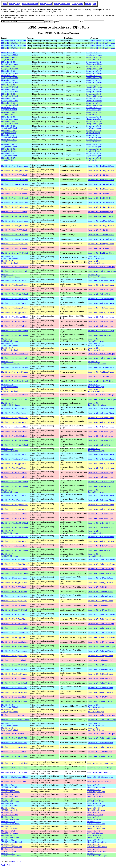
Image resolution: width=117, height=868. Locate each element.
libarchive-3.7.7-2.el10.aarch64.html (15, 496)
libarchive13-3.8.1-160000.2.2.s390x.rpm (95, 814)
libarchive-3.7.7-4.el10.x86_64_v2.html (10, 450)
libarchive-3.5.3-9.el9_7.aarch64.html (15, 560)
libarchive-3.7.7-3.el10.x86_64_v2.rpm (96, 491)
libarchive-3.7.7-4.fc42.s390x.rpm (100, 377)
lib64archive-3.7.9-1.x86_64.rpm (102, 48)
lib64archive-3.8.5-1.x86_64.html (14, 43)
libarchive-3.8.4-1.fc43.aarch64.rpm (101, 203)
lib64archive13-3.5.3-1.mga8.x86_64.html (9, 141)
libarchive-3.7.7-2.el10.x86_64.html (15, 523)
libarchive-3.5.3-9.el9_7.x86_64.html (15, 573)
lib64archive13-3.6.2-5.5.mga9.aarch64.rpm (94, 63)
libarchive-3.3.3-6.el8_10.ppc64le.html (9, 729)
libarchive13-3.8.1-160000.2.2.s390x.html (10, 814)
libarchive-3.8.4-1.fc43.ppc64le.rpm (101, 207)
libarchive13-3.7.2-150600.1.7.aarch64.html (10, 823)
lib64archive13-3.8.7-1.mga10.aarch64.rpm (94, 54)
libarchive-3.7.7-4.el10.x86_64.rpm (101, 441)
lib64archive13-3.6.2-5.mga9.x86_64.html (9, 113)
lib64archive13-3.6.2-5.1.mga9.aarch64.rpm (94, 100)
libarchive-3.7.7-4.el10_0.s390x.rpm (101, 395)
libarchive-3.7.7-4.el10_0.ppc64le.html (9, 390)
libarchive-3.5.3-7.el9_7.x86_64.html (15, 628)
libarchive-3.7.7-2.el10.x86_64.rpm (101, 523)
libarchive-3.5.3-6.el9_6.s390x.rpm (101, 642)
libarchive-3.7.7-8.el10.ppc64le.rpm (101, 285)
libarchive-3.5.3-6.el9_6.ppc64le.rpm (102, 637)
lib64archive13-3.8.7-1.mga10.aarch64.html (9, 54)
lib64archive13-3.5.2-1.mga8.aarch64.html (9, 145)
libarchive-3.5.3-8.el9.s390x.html (13, 605)
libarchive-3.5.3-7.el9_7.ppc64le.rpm (102, 619)
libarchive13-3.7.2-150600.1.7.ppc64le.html (10, 827)
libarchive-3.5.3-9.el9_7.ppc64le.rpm (102, 564)
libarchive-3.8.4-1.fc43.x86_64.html (15, 216)
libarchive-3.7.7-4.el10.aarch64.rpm (101, 409)
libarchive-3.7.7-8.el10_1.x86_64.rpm (102, 271)
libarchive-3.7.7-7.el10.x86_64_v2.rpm (96, 340)
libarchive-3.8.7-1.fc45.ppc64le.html (15, 171)
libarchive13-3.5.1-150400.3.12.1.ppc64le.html (12, 846)
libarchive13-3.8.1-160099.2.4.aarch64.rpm (96, 786)
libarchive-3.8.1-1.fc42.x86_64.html (15, 253)
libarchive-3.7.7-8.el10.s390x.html (14, 290)
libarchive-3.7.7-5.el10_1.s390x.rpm (101, 354)
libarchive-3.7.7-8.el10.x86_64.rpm (101, 294)
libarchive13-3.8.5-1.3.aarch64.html (14, 777)
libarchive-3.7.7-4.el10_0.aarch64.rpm (96, 386)
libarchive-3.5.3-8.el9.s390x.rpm (100, 605)
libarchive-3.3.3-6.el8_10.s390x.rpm (101, 733)
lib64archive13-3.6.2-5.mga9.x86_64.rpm (94, 113)
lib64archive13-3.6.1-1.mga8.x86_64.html (9, 132)
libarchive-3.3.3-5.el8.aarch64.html (14, 743)
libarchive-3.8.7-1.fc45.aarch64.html (15, 166)
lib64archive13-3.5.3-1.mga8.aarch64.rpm (94, 136)
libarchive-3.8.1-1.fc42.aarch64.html (15, 239)
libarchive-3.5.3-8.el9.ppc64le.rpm (101, 601)
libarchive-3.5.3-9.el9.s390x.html (13, 587)
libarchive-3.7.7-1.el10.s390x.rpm (100, 546)
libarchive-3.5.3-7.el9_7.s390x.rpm (101, 624)
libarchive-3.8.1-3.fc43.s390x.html (14, 230)
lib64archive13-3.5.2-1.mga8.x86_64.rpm (94, 150)
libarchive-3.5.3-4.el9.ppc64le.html (14, 692)
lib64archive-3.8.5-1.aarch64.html (14, 40)
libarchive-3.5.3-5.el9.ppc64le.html (14, 674)
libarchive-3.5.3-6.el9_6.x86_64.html (15, 647)
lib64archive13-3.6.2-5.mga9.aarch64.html (9, 109)
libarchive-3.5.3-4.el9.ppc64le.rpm (101, 692)
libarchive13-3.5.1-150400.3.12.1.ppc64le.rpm (97, 846)
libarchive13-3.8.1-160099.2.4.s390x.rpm (95, 795)
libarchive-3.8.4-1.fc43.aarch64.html (15, 203)
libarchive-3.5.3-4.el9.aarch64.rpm (101, 688)
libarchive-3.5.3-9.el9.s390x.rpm (100, 587)
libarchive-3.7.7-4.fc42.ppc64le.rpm (101, 372)
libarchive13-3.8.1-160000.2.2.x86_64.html (10, 818)
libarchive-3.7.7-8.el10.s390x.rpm (100, 290)
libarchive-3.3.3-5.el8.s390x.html (13, 752)
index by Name (78, 4)
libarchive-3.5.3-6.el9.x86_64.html (14, 665)
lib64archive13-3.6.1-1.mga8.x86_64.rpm (94, 132)
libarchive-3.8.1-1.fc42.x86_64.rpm (101, 253)
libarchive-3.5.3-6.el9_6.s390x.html (14, 642)
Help (94, 4)
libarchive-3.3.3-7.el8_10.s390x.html (15, 715)
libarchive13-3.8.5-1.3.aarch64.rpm (100, 777)
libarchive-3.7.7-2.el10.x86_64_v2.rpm (96, 532)
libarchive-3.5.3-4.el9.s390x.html (13, 697)
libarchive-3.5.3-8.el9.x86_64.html (14, 610)
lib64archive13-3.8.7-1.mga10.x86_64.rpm (94, 58)
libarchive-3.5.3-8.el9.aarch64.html (14, 596)
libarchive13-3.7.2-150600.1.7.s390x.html (10, 832)
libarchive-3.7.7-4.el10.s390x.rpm (100, 431)
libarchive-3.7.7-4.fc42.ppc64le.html (15, 372)
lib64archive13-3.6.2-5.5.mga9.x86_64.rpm (94, 68)
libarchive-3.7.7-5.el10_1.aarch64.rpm (96, 344)
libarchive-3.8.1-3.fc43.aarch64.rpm (101, 221)
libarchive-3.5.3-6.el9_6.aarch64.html (15, 633)
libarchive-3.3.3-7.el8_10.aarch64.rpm (96, 706)
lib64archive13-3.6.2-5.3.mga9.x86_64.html (10, 86)
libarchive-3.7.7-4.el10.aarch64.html (15, 409)
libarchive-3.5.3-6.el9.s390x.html (13, 660)
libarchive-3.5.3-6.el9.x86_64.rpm (100, 665)
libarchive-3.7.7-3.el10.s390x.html (14, 473)
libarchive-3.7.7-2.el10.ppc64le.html (15, 505)
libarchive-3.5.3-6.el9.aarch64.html (14, 651)
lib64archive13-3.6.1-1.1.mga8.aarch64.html (10, 118)
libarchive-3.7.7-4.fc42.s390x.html (14, 377)
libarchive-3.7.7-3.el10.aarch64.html (15, 454)
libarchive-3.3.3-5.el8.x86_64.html (14, 756)
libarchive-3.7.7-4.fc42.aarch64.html (15, 367)
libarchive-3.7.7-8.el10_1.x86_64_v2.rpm (97, 276)
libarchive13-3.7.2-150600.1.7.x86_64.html (10, 836)
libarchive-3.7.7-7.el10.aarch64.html (15, 299)
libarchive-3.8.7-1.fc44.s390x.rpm (100, 193)
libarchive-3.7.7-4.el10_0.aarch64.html (9, 386)
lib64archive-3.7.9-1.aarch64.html (14, 45)
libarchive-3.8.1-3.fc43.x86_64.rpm (101, 235)
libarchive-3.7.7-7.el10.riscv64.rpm (101, 317)
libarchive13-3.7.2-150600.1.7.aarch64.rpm (96, 823)
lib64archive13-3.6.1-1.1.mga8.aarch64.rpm (94, 118)
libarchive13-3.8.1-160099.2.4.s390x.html (10, 795)
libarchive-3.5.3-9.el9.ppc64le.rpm (101, 582)
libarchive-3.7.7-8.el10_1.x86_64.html (15, 271)
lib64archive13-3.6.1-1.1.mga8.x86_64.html (10, 122)
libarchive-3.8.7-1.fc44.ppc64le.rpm (101, 189)
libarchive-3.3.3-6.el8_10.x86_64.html (15, 738)
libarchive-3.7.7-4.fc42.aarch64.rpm (101, 367)
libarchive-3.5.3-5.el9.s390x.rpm (100, 679)
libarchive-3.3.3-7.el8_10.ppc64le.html (9, 711)
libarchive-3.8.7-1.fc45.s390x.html (14, 175)
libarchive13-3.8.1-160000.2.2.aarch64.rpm (96, 804)
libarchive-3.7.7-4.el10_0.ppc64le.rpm (96, 390)
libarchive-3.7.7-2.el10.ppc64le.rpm (101, 505)
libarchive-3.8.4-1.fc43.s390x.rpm (100, 212)
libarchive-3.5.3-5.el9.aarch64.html (14, 669)
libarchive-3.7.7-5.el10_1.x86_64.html (15, 358)
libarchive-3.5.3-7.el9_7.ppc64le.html (15, 619)
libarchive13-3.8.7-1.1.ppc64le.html (14, 763)
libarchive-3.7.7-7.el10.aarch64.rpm (101, 299)
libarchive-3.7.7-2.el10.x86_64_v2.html (10, 532)
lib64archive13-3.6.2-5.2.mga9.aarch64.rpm (94, 90)
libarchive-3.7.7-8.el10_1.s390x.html (15, 267)
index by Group (15, 4)
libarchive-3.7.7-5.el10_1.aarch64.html (9, 344)
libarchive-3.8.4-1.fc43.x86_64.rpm (101, 216)
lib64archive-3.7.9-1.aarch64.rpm (103, 45)
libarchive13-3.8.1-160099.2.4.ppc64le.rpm (96, 791)
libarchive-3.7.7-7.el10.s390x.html (14, 322)
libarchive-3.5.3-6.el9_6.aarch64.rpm (102, 633)
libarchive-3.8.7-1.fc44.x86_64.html (15, 198)
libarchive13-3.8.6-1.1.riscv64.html (14, 772)
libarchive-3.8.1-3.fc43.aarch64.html (15, 221)
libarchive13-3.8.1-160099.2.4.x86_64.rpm (96, 800)
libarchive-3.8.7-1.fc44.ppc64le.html (15, 189)
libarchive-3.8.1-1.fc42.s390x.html (14, 248)
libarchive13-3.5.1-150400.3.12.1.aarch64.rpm (97, 841)
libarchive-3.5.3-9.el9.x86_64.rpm (100, 592)
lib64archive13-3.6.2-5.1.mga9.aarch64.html (10, 100)
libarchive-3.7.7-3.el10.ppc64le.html (15, 463)
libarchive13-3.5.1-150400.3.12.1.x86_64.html (11, 855)
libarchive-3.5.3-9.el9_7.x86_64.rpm (101, 573)
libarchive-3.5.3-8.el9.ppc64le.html (14, 601)
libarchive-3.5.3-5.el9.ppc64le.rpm (101, 674)
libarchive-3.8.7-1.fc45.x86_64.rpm (101, 180)
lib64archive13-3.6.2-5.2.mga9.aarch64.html (10, 90)
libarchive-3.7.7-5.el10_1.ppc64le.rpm (96, 349)
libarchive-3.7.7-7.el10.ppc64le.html (15, 308)
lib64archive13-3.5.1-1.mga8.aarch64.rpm (94, 155)
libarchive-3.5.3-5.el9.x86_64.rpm (100, 683)
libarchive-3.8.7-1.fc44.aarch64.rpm (101, 184)
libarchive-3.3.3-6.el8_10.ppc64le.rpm (96, 729)
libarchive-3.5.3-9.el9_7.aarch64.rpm (102, 560)
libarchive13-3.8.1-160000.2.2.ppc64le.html (10, 809)
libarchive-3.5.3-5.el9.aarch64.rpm (101, 669)
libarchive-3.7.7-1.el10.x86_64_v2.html (10, 555)
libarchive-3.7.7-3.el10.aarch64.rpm (101, 454)
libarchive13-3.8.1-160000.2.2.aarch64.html (10, 804)
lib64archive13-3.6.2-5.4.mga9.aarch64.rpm (94, 72)
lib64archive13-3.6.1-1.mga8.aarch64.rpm (94, 127)
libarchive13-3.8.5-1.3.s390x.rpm (99, 782)
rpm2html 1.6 (16, 861)
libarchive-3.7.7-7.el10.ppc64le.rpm (101, 308)
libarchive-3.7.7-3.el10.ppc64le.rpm (101, 463)
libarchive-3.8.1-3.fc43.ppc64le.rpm (101, 225)
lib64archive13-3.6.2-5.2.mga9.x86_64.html (10, 95)
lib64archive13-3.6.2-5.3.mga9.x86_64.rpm (94, 86)
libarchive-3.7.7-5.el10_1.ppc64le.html (9, 349)
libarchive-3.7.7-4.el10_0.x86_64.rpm (102, 399)
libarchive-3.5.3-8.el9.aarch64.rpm (101, 596)
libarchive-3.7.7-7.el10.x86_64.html (15, 331)
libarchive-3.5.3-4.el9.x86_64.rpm (100, 701)
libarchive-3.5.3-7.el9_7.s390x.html (14, 624)
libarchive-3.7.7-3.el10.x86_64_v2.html (10, 491)
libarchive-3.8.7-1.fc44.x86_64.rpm (101, 198)
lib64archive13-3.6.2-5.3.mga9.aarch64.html (10, 81)
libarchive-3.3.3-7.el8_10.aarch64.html (9, 706)
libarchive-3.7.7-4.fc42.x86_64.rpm (101, 381)
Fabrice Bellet (6, 865)
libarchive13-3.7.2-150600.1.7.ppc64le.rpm (96, 827)
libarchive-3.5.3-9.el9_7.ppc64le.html (15, 564)
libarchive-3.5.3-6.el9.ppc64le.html (14, 656)
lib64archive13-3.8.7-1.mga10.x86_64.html (9, 58)
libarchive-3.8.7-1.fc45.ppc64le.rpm (101, 171)
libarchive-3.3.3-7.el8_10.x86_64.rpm (102, 720)
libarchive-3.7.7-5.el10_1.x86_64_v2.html (11, 363)
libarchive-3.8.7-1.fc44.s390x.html (14, 193)
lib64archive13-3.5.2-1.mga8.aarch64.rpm (94, 145)
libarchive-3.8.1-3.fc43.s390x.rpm (100, 230)
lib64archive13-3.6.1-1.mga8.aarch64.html (9, 127)
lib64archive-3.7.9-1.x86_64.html (14, 48)
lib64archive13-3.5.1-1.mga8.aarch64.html (9, 155)
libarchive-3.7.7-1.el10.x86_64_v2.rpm (96, 555)
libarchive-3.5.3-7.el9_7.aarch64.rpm (102, 614)
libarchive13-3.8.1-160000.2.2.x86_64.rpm (96, 818)
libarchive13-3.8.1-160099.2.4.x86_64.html (10, 800)
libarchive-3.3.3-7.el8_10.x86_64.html (15, 720)
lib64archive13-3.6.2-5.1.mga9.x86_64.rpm (94, 104)
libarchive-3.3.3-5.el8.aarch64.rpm (101, 743)
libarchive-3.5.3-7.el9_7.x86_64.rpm (101, 628)
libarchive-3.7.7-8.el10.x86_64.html (15, 294)
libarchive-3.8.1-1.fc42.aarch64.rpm (101, 239)
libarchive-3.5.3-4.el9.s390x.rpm (100, 697)
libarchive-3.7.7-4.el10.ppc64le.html (15, 418)
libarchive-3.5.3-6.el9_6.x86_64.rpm (101, 647)
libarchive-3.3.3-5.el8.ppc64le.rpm (101, 747)
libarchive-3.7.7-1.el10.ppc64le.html (15, 541)
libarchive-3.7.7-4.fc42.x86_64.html (15, 381)
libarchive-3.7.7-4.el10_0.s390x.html (15, 395)
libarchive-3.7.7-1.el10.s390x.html (14, 546)
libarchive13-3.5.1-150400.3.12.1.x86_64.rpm (97, 855)
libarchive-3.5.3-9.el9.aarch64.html (14, 578)
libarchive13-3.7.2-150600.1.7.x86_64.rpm (96, 836)
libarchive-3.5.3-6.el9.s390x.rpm (100, 660)
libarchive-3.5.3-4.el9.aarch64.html (14, 688)
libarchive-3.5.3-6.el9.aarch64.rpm (101, 651)
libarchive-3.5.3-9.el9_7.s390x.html (14, 569)
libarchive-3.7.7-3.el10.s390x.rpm (100, 473)
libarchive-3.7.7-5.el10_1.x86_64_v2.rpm (97, 363)
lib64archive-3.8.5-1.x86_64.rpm (102, 43)
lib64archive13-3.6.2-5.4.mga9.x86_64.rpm (94, 77)
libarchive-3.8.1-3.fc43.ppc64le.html (15, 225)
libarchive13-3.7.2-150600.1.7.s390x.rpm (95, 832)
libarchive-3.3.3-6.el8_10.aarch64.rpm (96, 724)
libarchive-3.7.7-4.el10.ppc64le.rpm (101, 418)
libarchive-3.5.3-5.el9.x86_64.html (14, 683)
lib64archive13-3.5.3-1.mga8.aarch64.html (9, 136)
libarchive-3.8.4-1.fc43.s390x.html (14, 212)
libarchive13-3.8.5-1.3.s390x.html (14, 782)
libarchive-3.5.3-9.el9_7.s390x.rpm (101, 569)
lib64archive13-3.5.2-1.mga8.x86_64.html (9, 150)
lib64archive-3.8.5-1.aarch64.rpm (103, 40)
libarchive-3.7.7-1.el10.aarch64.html (15, 537)
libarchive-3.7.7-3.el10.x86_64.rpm (101, 482)
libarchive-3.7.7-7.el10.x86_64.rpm (101, 331)
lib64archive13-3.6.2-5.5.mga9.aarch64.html (10, 63)
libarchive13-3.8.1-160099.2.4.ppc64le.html (10, 791)
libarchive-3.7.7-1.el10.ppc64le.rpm (101, 541)
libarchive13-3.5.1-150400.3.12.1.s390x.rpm (96, 850)
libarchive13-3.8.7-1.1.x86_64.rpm (100, 768)
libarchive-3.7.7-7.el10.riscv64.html (14, 317)
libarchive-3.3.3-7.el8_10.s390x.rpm (101, 715)
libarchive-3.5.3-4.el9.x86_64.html (14, 701)
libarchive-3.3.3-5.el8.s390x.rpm (100, 752)
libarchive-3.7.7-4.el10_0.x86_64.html (15, 399)
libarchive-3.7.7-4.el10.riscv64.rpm (101, 427)
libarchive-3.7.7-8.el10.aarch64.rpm (101, 280)
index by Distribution (30, 4)
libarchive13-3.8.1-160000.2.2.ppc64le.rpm (96, 809)
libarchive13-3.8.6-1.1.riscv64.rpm (100, 772)
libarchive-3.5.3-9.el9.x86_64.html (14, 592)
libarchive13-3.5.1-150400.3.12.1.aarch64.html (12, 841)
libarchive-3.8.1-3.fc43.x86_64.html (15, 235)
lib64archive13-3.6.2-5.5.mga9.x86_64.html (10, 68)
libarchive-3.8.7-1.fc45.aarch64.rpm (101, 166)
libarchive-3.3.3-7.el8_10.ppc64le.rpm (96, 711)
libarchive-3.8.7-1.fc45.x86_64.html (15, 180)
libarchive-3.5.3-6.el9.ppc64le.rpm (101, 656)
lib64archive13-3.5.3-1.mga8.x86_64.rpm (94, 141)
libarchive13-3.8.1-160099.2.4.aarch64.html (10, 786)
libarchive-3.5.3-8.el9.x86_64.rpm (100, 610)
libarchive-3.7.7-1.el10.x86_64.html (15, 550)
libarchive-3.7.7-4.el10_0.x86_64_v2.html (11, 404)
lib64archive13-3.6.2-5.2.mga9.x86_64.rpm (94, 95)
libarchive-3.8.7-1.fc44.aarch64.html (15, 184)
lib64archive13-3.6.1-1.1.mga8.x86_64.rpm (94, 122)
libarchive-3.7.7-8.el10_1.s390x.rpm (101, 267)
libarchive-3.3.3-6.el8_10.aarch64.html (9, 724)
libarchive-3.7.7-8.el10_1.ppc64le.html (9, 262)
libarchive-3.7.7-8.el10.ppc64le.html (15, 285)
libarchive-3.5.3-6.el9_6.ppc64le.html (15, 637)
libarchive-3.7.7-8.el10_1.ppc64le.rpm (96, 262)
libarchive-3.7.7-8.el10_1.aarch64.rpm (96, 258)
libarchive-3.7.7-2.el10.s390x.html (14, 514)
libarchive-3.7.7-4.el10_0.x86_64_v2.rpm (97, 404)
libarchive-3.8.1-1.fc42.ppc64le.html (15, 244)
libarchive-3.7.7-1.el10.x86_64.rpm (101, 550)
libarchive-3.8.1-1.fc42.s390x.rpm (100, 248)
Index (5, 4)
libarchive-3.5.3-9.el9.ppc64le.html (14, 582)
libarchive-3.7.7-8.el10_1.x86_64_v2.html (11, 276)
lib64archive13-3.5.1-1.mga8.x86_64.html (9, 159)
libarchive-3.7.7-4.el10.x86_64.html (15, 441)
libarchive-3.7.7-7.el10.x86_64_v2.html (10, 340)
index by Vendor (46, 4)
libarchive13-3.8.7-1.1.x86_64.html (14, 768)
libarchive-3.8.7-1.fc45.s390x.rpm (100, 175)
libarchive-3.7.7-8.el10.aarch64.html (15, 280)
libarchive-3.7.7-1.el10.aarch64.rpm (101, 537)
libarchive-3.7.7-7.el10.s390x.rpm (100, 322)
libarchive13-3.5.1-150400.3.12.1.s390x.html (11, 850)
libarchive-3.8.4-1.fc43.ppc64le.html (15, 207)
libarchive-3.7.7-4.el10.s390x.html (14, 431)
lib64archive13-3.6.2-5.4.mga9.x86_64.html (10, 77)
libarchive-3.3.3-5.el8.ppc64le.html (14, 747)
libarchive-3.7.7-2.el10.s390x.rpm (100, 514)
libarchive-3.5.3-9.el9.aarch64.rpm (101, 578)
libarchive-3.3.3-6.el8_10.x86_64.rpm (102, 738)
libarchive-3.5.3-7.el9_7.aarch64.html (15, 614)
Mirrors (88, 4)
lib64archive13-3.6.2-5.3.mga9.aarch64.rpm (94, 81)
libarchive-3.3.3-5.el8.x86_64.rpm (100, 756)
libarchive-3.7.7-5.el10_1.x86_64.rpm (102, 358)
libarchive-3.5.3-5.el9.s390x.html (13, 679)
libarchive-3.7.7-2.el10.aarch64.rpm (101, 496)
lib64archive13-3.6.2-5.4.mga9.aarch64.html (10, 72)
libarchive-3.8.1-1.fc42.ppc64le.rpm (101, 244)
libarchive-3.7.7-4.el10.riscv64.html (14, 427)
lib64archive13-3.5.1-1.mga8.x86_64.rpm (94, 159)
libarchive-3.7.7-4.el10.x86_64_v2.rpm (96, 450)
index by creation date (62, 4)
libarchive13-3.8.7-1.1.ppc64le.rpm (100, 763)
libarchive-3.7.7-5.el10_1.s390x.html (15, 354)
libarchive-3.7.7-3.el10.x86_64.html (15, 482)
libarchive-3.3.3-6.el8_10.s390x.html (15, 733)
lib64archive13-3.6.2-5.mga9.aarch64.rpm (94, 109)
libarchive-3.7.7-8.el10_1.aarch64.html (9, 258)
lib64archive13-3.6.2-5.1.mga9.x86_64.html (10, 104)
